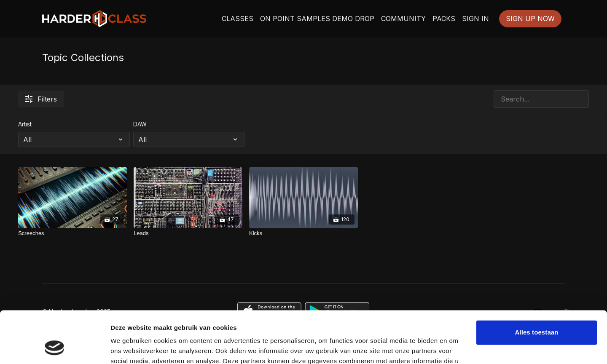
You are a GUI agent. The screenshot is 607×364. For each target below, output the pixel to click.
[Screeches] (73, 233)
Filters (41, 99)
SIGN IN (475, 19)
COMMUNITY (403, 19)
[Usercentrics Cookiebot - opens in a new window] (55, 348)
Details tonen (130, 347)
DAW (140, 124)
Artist (25, 124)
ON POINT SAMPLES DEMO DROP (317, 19)
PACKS (444, 19)
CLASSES (238, 19)
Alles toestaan (536, 285)
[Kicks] (303, 233)
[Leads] (188, 233)
